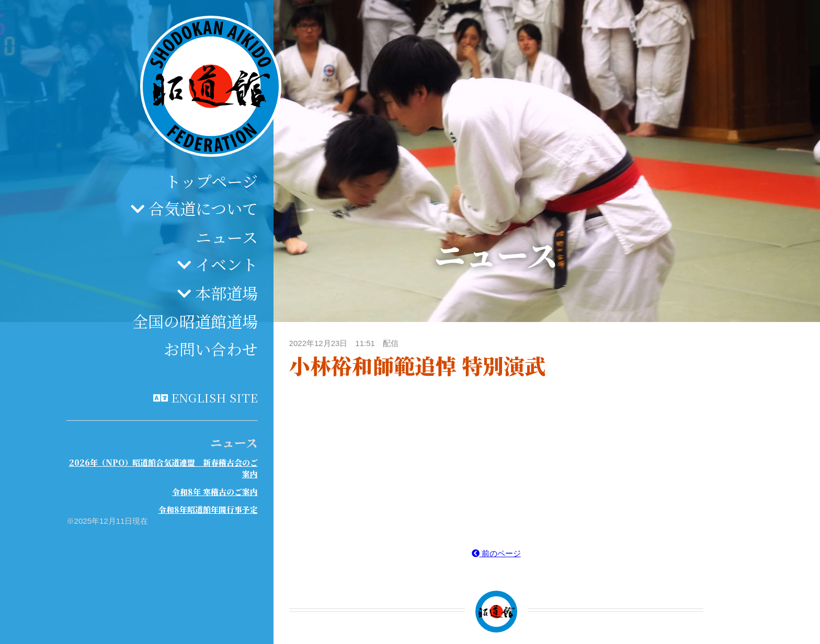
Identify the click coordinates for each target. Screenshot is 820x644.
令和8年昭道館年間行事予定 (208, 509)
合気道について (203, 208)
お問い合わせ (211, 349)
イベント (226, 264)
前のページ (496, 553)
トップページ (212, 181)
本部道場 (226, 293)
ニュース (227, 237)
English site (214, 397)
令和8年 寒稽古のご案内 (215, 492)
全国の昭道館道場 (195, 321)
